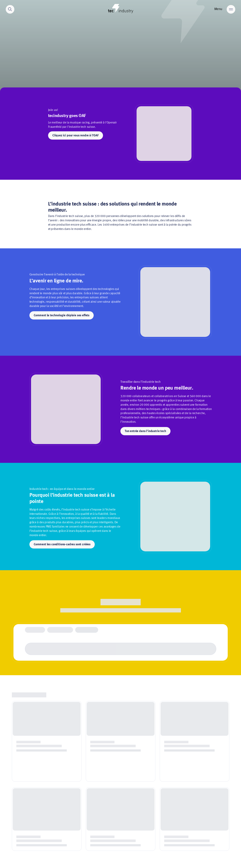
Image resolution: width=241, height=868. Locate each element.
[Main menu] (231, 9)
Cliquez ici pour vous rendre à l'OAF (76, 136)
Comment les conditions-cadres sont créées (62, 544)
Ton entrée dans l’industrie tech (145, 431)
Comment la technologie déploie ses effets (62, 315)
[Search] (10, 9)
